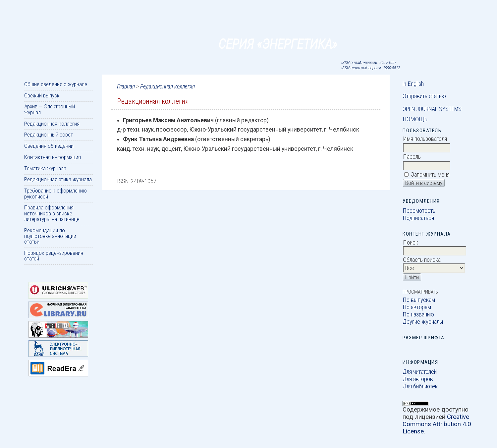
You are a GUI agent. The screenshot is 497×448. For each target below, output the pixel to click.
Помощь (415, 119)
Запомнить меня (430, 175)
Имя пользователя (425, 139)
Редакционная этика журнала (58, 179)
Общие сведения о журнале (56, 84)
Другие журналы (423, 322)
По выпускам (419, 300)
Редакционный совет (49, 135)
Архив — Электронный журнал (50, 109)
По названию (418, 314)
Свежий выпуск (42, 95)
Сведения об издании (49, 146)
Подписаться (418, 218)
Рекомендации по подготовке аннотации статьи (50, 236)
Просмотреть (419, 211)
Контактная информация (53, 157)
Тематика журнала (45, 168)
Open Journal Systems (432, 109)
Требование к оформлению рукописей (55, 193)
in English (413, 84)
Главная (126, 86)
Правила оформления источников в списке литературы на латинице (52, 213)
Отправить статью (424, 96)
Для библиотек (420, 386)
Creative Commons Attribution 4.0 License (437, 424)
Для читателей (420, 372)
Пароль (412, 157)
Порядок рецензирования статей (54, 256)
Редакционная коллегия (52, 124)
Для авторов (418, 379)
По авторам (417, 307)
